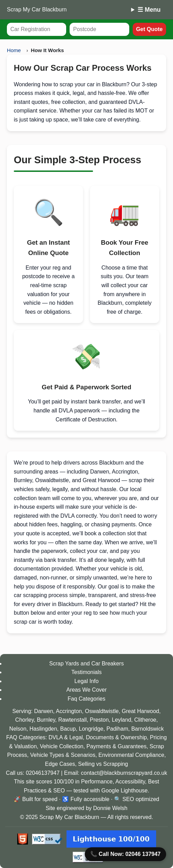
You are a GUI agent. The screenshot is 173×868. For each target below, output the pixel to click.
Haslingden (43, 729)
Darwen (44, 711)
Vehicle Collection (62, 746)
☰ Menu (149, 10)
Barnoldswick (147, 729)
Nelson (18, 729)
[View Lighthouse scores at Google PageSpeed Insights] (111, 839)
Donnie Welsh (110, 808)
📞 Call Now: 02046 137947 (125, 854)
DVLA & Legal (66, 737)
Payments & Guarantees (116, 746)
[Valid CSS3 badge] (47, 839)
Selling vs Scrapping (103, 764)
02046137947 (43, 773)
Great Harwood (140, 711)
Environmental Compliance (131, 755)
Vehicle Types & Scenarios (63, 755)
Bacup (68, 729)
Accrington (69, 711)
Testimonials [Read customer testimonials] (86, 672)
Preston (99, 720)
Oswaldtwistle (102, 711)
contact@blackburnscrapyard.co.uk (124, 773)
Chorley (24, 720)
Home (14, 50)
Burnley (46, 720)
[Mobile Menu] (146, 10)
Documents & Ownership (116, 737)
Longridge (91, 729)
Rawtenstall (73, 720)
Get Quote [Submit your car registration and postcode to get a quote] (149, 29)
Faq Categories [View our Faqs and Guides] (86, 699)
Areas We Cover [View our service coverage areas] (86, 690)
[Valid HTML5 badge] (23, 839)
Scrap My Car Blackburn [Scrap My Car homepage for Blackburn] (37, 9)
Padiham (117, 729)
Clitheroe (145, 720)
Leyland (122, 720)
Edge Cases (60, 764)
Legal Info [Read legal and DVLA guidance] (86, 681)
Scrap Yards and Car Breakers (86, 664)
